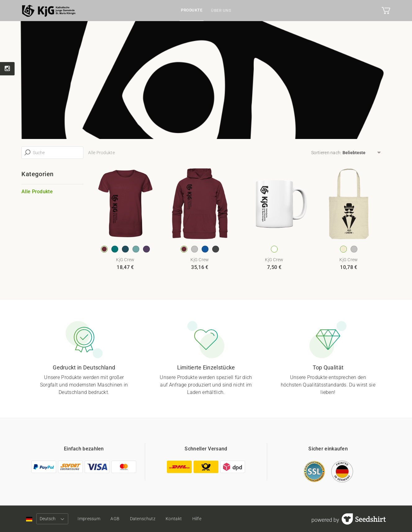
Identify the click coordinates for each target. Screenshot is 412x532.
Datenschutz (143, 519)
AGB (115, 519)
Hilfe (197, 519)
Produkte (192, 10)
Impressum (89, 519)
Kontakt (174, 519)
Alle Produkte (37, 192)
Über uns (221, 10)
